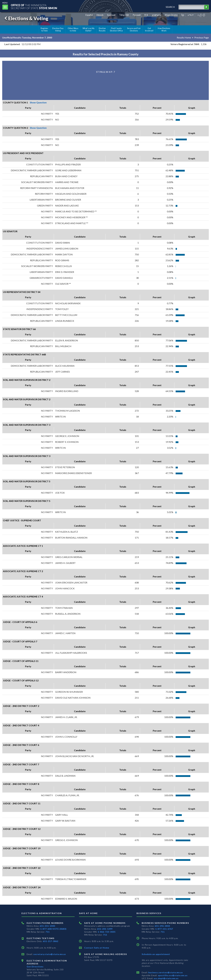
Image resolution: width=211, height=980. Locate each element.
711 (48, 932)
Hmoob (100, 15)
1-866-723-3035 (107, 932)
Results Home (184, 37)
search (170, 7)
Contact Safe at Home (97, 948)
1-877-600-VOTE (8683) (53, 929)
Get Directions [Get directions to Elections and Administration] (35, 967)
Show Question (38, 102)
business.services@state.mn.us (165, 972)
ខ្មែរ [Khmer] (183, 15)
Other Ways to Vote (73, 29)
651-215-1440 (47, 926)
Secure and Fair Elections (134, 29)
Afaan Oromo (171, 15)
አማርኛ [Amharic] (191, 15)
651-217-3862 (51, 941)
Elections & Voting (26, 18)
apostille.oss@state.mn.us (172, 975)
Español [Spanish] (89, 15)
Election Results (102, 29)
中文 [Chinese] (146, 15)
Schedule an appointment (156, 954)
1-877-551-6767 (164, 929)
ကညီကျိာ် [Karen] (201, 15)
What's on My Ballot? (89, 29)
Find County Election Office (116, 29)
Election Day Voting (58, 29)
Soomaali (111, 15)
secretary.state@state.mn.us (49, 954)
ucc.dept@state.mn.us (166, 978)
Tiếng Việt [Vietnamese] (124, 15)
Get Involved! (149, 29)
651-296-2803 (162, 926)
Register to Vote (44, 29)
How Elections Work (164, 29)
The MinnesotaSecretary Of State (34, 7)
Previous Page (202, 37)
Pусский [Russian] (137, 15)
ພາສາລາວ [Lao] (157, 15)
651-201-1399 (105, 929)
